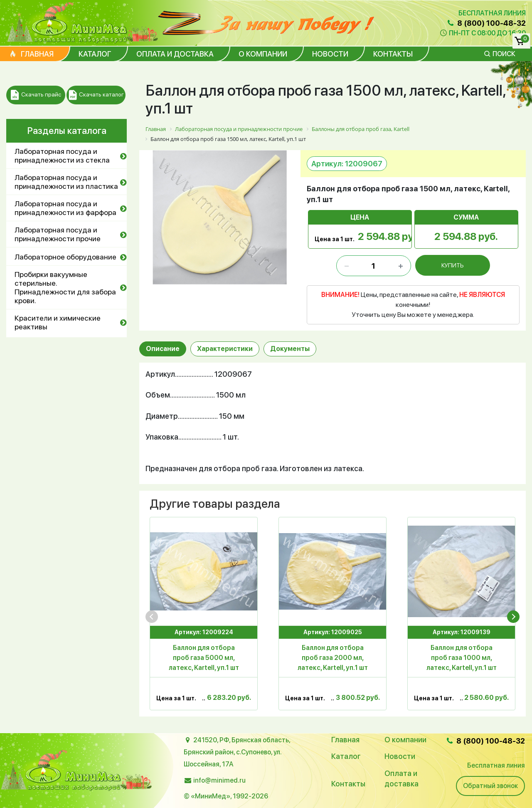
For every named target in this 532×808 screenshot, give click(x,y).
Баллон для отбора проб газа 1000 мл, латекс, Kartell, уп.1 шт (462, 658)
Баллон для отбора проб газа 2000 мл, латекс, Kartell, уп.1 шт (333, 658)
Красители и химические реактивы (58, 322)
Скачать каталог (96, 95)
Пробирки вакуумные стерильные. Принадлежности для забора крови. (65, 287)
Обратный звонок (490, 786)
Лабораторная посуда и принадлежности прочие (58, 234)
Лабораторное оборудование (65, 257)
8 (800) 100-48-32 (486, 23)
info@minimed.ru (219, 780)
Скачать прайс (36, 95)
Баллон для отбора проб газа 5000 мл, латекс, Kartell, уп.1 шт (204, 658)
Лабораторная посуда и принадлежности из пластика (66, 182)
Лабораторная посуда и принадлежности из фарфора (65, 208)
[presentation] (152, 617)
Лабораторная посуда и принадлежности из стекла (62, 156)
